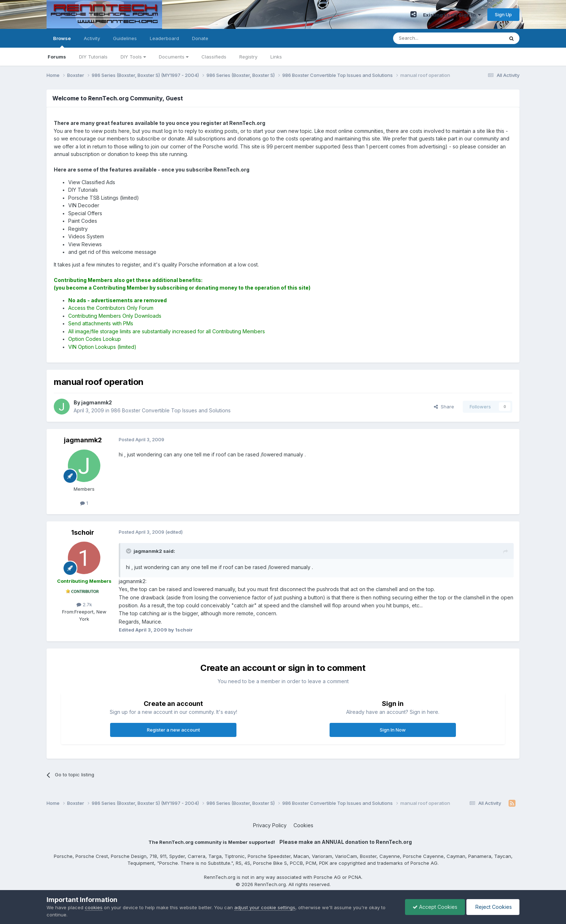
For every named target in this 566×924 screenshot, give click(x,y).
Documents (174, 57)
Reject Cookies (493, 907)
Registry (248, 57)
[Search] (430, 38)
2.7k (84, 604)
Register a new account (173, 730)
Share (444, 407)
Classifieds (214, 57)
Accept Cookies (435, 907)
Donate (200, 38)
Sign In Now (393, 730)
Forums (57, 57)
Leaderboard (164, 38)
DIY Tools (133, 57)
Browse (62, 42)
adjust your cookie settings (265, 907)
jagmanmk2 (83, 440)
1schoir (83, 532)
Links (276, 57)
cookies (94, 907)
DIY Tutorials (93, 57)
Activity (92, 38)
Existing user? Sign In (452, 15)
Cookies (303, 825)
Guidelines (125, 38)
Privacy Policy (270, 825)
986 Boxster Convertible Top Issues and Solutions (171, 410)
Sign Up (503, 14)
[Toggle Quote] (129, 551)
